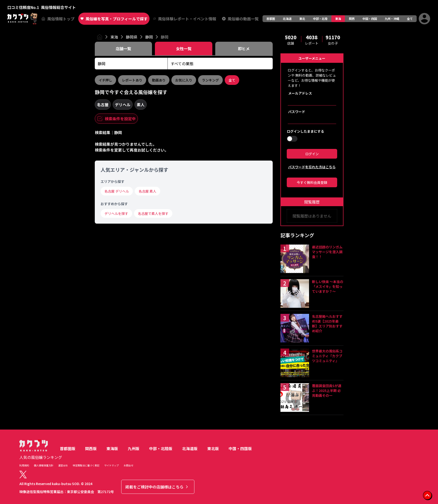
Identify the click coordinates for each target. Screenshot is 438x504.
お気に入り (184, 80)
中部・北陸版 (161, 448)
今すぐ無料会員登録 (312, 182)
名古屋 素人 (147, 191)
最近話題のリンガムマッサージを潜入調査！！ (327, 252)
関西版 (91, 448)
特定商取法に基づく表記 (86, 465)
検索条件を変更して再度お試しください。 (132, 150)
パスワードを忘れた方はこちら (312, 167)
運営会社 (63, 465)
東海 (338, 19)
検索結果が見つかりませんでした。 (126, 144)
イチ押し (105, 80)
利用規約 (24, 465)
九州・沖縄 (392, 19)
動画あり (159, 80)
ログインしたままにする (305, 131)
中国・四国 (370, 19)
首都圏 (271, 19)
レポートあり (132, 80)
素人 (141, 105)
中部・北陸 (320, 19)
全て (410, 19)
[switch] (292, 139)
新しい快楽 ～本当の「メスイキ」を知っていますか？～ (328, 286)
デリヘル (123, 105)
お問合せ (128, 465)
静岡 (149, 37)
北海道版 (190, 448)
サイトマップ (111, 465)
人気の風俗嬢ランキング (41, 457)
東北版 (213, 448)
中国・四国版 (240, 448)
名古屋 (103, 105)
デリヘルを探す (116, 213)
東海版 (112, 448)
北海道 (287, 19)
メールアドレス (300, 93)
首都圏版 (68, 448)
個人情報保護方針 (44, 465)
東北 (302, 19)
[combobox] (131, 64)
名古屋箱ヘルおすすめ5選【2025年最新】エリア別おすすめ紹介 (327, 324)
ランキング (210, 80)
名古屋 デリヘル (117, 191)
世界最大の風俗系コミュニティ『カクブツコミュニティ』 (327, 356)
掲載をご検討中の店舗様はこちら (157, 487)
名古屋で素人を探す (153, 213)
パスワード (297, 112)
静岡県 (132, 37)
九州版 (134, 448)
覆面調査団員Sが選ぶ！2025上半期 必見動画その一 (327, 390)
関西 (352, 19)
